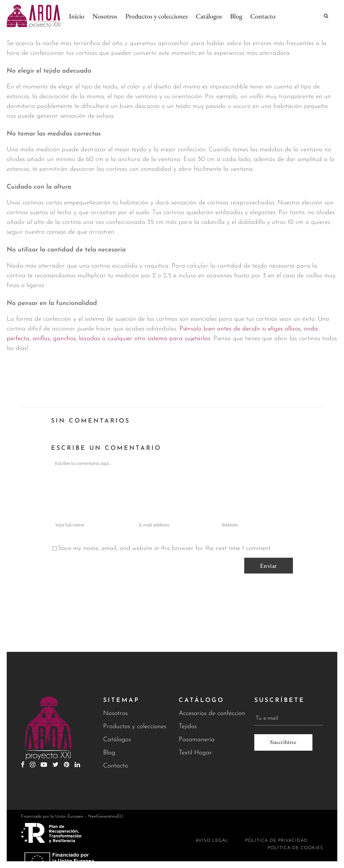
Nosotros (115, 714)
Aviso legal (212, 841)
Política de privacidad (276, 841)
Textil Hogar (195, 753)
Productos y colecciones (135, 727)
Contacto (116, 766)
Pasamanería (197, 740)
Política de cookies (295, 848)
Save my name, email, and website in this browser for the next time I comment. (165, 548)
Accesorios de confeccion (212, 714)
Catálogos (117, 740)
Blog (109, 753)
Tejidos (188, 727)
